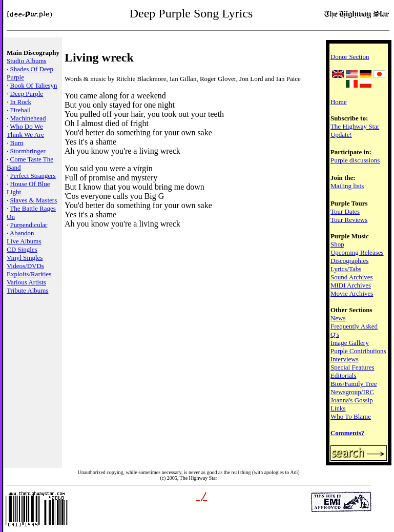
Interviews (345, 359)
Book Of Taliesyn (34, 85)
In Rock (21, 102)
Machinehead (28, 118)
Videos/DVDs (25, 266)
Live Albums (24, 241)
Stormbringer (28, 151)
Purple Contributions (358, 351)
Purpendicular (29, 225)
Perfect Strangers (33, 176)
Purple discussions (355, 160)
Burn (17, 143)
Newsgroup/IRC (352, 392)
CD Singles (22, 249)
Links (338, 408)
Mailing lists (347, 186)
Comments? (347, 433)
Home (339, 102)
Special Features (352, 367)
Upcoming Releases (357, 252)
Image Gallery (350, 343)
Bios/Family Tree (354, 384)
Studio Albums (27, 61)
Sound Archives (352, 277)
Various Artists (26, 282)
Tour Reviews (349, 220)
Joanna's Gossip (352, 400)
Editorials (344, 375)
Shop (337, 244)
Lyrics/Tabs (346, 269)
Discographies (349, 261)
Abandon (22, 233)
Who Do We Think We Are (25, 130)
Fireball (20, 110)
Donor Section (350, 57)
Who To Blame (351, 416)
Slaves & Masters (34, 200)
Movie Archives (352, 293)
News (338, 318)
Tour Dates (345, 211)
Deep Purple (27, 94)
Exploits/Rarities (29, 274)
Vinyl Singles (25, 258)
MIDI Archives (351, 285)
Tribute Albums (28, 290)
